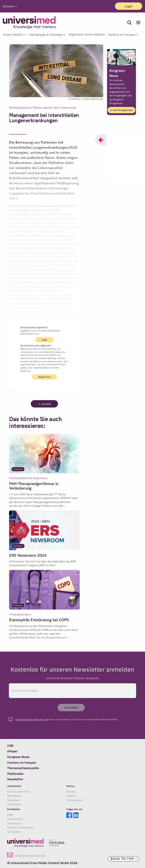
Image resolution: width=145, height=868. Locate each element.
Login (129, 6)
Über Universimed (18, 792)
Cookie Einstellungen (21, 827)
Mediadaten (15, 796)
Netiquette (14, 832)
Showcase (13, 800)
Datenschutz (15, 819)
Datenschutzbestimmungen (30, 719)
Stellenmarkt (74, 800)
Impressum (14, 823)
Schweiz (9, 6)
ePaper (71, 796)
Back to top (124, 859)
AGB (10, 815)
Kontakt (71, 792)
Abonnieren (15, 804)
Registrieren (44, 377)
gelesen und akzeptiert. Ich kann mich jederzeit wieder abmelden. (67, 719)
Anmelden (71, 707)
